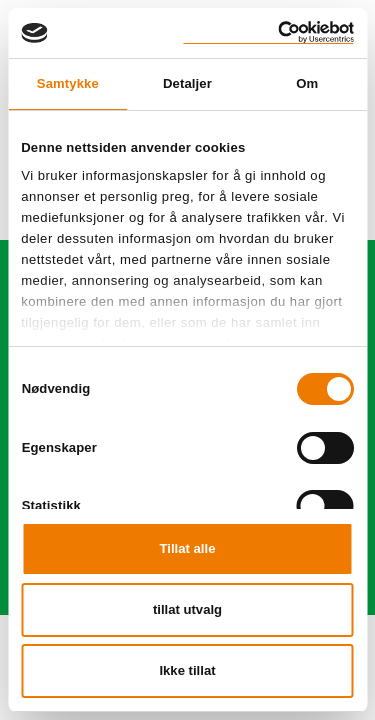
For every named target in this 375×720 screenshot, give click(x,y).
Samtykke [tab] (68, 83)
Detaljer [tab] (187, 83)
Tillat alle (188, 548)
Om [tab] (307, 83)
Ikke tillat (187, 670)
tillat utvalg (187, 609)
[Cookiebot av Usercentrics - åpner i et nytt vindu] (268, 32)
